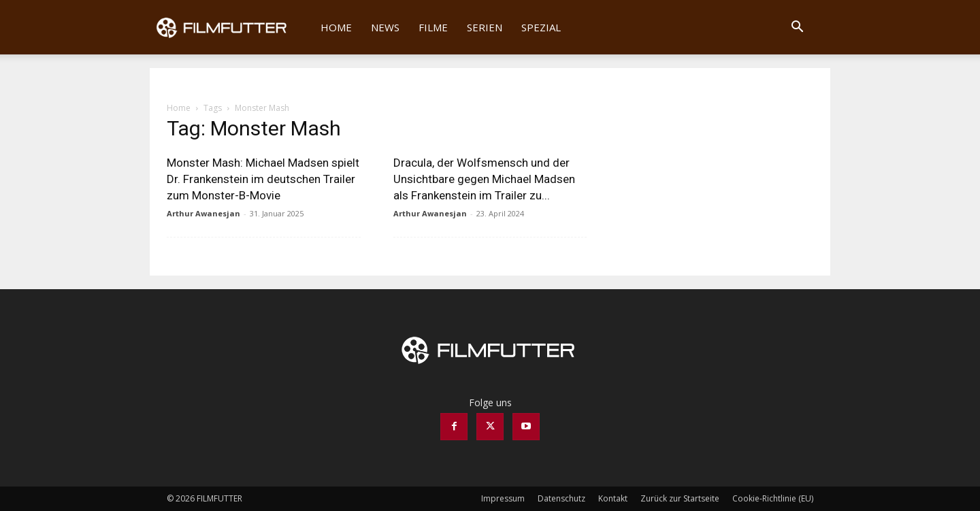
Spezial (541, 27)
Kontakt (613, 498)
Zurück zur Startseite (680, 498)
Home (336, 27)
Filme (433, 27)
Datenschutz (561, 498)
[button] (797, 28)
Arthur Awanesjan (203, 213)
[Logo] (230, 27)
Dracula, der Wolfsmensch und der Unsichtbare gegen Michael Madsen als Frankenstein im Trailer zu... (484, 179)
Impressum (503, 498)
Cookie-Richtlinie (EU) (773, 498)
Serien (485, 27)
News (385, 27)
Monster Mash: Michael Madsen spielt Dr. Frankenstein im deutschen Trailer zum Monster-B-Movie (263, 179)
